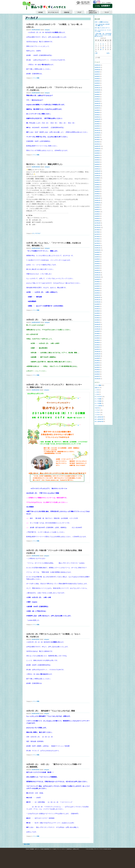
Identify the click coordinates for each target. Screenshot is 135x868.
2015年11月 (97, 275)
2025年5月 (97, 79)
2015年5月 (97, 288)
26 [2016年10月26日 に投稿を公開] (101, 50)
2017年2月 (97, 241)
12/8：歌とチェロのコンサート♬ (102, 28)
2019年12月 (97, 171)
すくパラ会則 (53, 849)
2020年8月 (97, 153)
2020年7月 (97, 155)
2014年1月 (97, 322)
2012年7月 (97, 363)
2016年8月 (97, 255)
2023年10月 (97, 106)
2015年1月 (97, 295)
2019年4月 (97, 189)
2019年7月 (97, 182)
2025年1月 (97, 85)
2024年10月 (97, 90)
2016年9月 (97, 252)
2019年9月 (97, 178)
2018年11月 (97, 200)
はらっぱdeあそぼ (99, 417)
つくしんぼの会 (98, 406)
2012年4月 (97, 370)
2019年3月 (97, 191)
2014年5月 (97, 313)
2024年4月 (97, 97)
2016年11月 (97, 248)
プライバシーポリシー (61, 849)
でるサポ (97, 408)
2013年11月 (97, 327)
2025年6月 (97, 76)
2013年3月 (97, 345)
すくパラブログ (36, 233)
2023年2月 (97, 115)
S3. (112, 849)
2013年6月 (97, 338)
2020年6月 (97, 158)
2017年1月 (97, 243)
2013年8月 (97, 334)
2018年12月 (97, 198)
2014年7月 (97, 309)
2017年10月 (97, 228)
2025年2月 (97, 83)
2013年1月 (97, 349)
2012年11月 (97, 354)
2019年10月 (97, 176)
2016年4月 (97, 264)
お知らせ (97, 388)
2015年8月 (97, 282)
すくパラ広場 (98, 399)
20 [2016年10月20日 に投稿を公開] (103, 48)
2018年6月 (97, 212)
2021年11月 (97, 131)
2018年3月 (97, 219)
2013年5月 (97, 340)
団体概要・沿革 (33, 849)
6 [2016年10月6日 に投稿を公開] (103, 44)
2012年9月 (97, 358)
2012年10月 (97, 356)
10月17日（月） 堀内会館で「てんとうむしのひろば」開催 (51, 711)
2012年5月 (97, 367)
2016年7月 (97, 257)
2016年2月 (97, 268)
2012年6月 (97, 365)
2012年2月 (97, 374)
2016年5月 (97, 261)
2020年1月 (97, 169)
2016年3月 (97, 266)
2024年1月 (97, 101)
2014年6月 (97, 311)
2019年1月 (97, 196)
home (28, 849)
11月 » (108, 53)
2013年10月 (97, 329)
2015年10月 (97, 277)
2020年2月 (97, 167)
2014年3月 (97, 318)
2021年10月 (97, 133)
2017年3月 (97, 239)
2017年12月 (97, 223)
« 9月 (96, 53)
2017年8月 (97, 232)
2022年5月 (97, 126)
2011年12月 (97, 379)
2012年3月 (97, 372)
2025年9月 (97, 72)
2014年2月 (97, 320)
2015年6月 (97, 286)
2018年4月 (97, 216)
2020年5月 (97, 160)
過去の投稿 (26, 844)
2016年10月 (97, 250)
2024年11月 (97, 88)
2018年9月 (97, 205)
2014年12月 (97, 297)
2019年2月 (97, 194)
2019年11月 (97, 173)
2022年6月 (97, 124)
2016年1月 (97, 270)
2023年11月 (97, 103)
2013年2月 (97, 347)
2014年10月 (97, 302)
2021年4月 (97, 142)
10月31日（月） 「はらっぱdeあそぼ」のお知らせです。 (50, 320)
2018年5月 (97, 214)
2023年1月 (97, 117)
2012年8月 (97, 361)
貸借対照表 (47, 849)
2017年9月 (97, 230)
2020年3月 (97, 164)
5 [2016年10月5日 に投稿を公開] (101, 44)
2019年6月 (97, 185)
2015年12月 (97, 273)
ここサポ (97, 390)
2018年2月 (97, 221)
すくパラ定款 (40, 849)
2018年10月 (97, 203)
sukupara (47, 30)
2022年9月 (97, 122)
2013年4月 (97, 343)
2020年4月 (97, 162)
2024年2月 (97, 99)
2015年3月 (97, 293)
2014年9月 (97, 304)
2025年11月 (97, 67)
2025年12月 (97, 65)
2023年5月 (97, 110)
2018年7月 (97, 209)
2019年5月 (97, 187)
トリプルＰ (97, 410)
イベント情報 (36, 78)
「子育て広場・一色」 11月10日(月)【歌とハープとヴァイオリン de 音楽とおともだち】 (103, 35)
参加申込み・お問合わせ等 (73, 849)
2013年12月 (97, 325)
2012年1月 (97, 376)
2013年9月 (97, 331)
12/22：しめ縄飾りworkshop (102, 22)
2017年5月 (97, 237)
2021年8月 (97, 137)
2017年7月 (97, 234)
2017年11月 (97, 225)
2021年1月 (97, 144)
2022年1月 (97, 128)
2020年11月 (97, 146)
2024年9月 (97, 92)
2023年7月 (97, 108)
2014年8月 (97, 306)
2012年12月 (97, 352)
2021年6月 (97, 140)
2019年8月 (97, 180)
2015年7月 (97, 284)
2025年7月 (97, 74)
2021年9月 (97, 135)
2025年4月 (97, 81)
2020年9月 (97, 151)
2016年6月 (97, 259)
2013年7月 (97, 336)
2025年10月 (97, 70)
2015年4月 (97, 291)
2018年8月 (97, 207)
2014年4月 (97, 315)
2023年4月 (97, 112)
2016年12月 (97, 246)
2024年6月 (97, 94)
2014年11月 (97, 300)
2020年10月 (97, 149)
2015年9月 (97, 279)
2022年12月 (97, 119)
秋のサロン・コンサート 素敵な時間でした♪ (45, 164)
